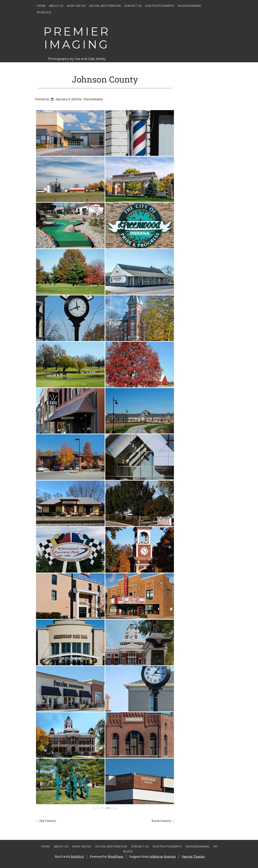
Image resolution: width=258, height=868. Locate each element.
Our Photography (160, 6)
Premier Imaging (77, 38)
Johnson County (105, 79)
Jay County (45, 821)
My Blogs (44, 12)
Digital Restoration (105, 6)
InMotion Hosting (162, 856)
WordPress (115, 856)
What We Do (76, 6)
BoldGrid (77, 856)
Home (41, 6)
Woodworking (189, 6)
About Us (56, 6)
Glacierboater (93, 99)
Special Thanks (193, 856)
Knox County (163, 821)
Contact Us (133, 6)
